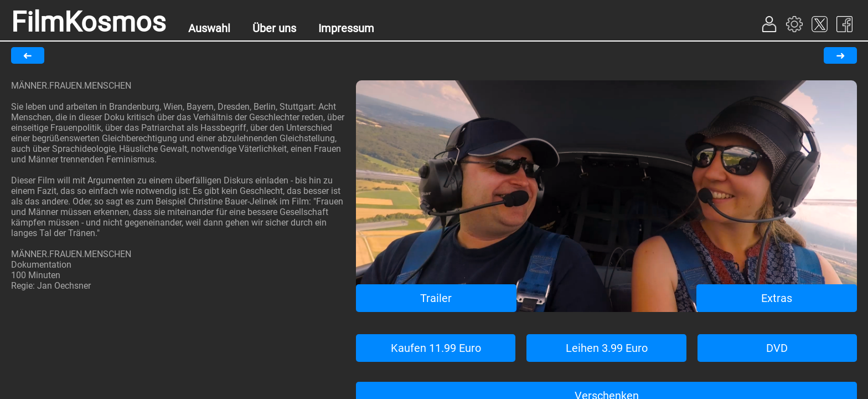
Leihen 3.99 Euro (607, 348)
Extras (777, 298)
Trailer (436, 298)
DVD (777, 348)
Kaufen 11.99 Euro (436, 348)
